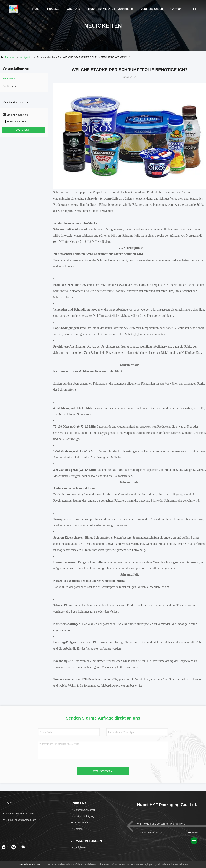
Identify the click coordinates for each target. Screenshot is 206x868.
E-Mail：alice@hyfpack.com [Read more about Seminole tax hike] (19, 820)
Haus (36, 9)
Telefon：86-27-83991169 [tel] (18, 814)
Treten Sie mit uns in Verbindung (110, 9)
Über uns (73, 9)
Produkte (53, 9)
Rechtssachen (10, 86)
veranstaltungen (152, 9)
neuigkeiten (26, 57)
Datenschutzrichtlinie (29, 864)
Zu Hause (10, 57)
